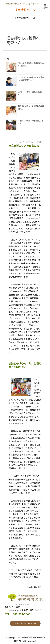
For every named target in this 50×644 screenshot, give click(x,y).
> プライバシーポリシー (23, 604)
